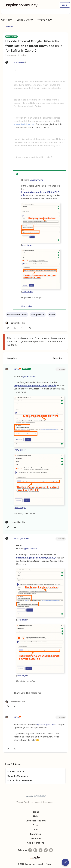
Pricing (35, 812)
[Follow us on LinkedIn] (35, 850)
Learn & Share (26, 20)
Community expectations (20, 780)
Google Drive (38, 315)
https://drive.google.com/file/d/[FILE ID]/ (35, 386)
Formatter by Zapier (17, 315)
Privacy (49, 864)
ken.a (16, 369)
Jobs (36, 830)
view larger (27, 245)
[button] (65, 5)
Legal (40, 864)
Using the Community (18, 776)
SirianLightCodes (21, 538)
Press (35, 825)
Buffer (52, 315)
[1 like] (15, 323)
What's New (46, 20)
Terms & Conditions (25, 802)
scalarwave (19, 62)
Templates (35, 838)
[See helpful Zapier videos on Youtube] (51, 850)
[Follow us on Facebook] (30, 850)
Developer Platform (36, 821)
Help (36, 816)
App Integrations (36, 843)
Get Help (8, 20)
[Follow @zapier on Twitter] (46, 850)
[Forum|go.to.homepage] (21, 5)
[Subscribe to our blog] (41, 850)
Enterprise (36, 834)
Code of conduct (16, 771)
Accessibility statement (45, 802)
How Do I (10, 27)
